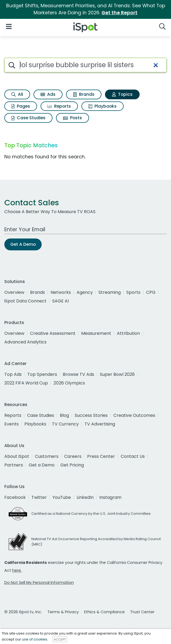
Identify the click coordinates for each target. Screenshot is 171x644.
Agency (85, 292)
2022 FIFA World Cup (26, 383)
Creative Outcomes (134, 415)
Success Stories (91, 415)
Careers (73, 456)
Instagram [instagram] (110, 497)
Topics (122, 94)
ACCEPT (60, 639)
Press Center (101, 456)
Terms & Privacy (63, 612)
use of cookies (35, 639)
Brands (84, 94)
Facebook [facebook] (15, 497)
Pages (21, 106)
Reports (59, 106)
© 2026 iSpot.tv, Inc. (23, 612)
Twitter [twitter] (39, 497)
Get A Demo (23, 244)
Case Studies (28, 118)
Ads (48, 94)
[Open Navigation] (9, 26)
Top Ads (13, 374)
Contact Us (133, 456)
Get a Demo (42, 465)
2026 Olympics (69, 383)
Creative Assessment (53, 333)
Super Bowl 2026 (117, 374)
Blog (64, 415)
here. (17, 570)
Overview (14, 292)
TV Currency (65, 424)
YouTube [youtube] (62, 497)
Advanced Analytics (25, 342)
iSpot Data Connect (25, 301)
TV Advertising (100, 424)
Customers (47, 456)
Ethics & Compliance (104, 612)
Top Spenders (42, 374)
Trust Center (142, 612)
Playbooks (103, 106)
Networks (61, 292)
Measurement (96, 333)
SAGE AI (60, 301)
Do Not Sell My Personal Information (39, 582)
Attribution (128, 333)
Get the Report (119, 13)
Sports (133, 292)
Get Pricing (72, 465)
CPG (151, 292)
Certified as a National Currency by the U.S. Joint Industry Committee (91, 514)
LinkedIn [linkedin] (85, 497)
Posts (73, 118)
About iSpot (17, 456)
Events (11, 424)
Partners (14, 465)
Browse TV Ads (78, 374)
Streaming (110, 292)
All (17, 94)
